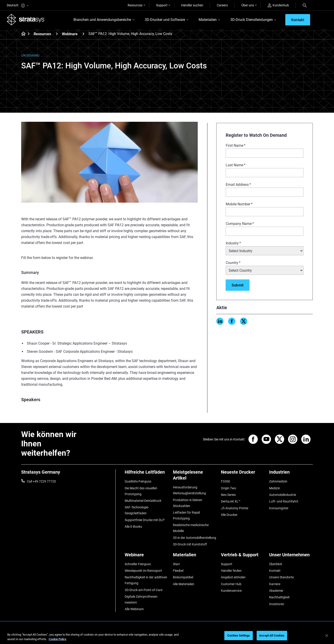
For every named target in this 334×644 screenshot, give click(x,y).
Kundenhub (278, 5)
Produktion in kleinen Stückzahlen (188, 503)
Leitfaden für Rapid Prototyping (186, 515)
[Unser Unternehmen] (291, 556)
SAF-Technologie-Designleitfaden (137, 510)
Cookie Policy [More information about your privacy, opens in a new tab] (58, 639)
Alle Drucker (229, 515)
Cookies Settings (239, 635)
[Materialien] (195, 556)
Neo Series (228, 495)
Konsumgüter (279, 508)
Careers (222, 5)
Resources (135, 5)
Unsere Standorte (281, 577)
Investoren (277, 604)
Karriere (275, 584)
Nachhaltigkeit (279, 597)
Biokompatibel (183, 577)
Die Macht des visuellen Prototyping (141, 491)
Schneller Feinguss (138, 564)
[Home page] (22, 34)
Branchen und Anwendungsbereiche (102, 20)
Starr (176, 564)
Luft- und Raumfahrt (284, 501)
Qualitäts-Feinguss (138, 481)
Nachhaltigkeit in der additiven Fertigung (146, 580)
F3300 (225, 481)
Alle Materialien (184, 584)
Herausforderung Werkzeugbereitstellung (189, 490)
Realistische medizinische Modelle (191, 528)
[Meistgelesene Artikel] (195, 477)
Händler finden (231, 571)
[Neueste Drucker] (243, 474)
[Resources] (57, 34)
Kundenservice (231, 591)
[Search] (305, 5)
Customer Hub (231, 584)
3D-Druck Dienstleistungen (252, 20)
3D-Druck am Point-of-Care (144, 590)
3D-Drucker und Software (165, 20)
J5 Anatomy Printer (235, 508)
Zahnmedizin (278, 481)
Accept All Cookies (272, 635)
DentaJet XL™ (231, 501)
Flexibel (178, 571)
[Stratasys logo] (26, 20)
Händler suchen (192, 5)
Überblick (276, 564)
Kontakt (275, 571)
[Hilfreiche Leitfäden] (147, 474)
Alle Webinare (134, 609)
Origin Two (229, 488)
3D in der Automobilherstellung (195, 538)
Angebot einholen (233, 577)
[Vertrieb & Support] (243, 556)
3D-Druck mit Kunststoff (190, 544)
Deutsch (18, 6)
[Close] (327, 636)
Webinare (70, 34)
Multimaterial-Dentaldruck (143, 501)
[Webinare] (83, 34)
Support (162, 5)
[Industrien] (291, 474)
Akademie (276, 591)
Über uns (248, 5)
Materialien (208, 20)
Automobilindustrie (283, 495)
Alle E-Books (133, 527)
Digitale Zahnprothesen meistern (141, 599)
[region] (167, 636)
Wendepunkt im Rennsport (143, 571)
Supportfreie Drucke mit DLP (145, 520)
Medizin (275, 488)
